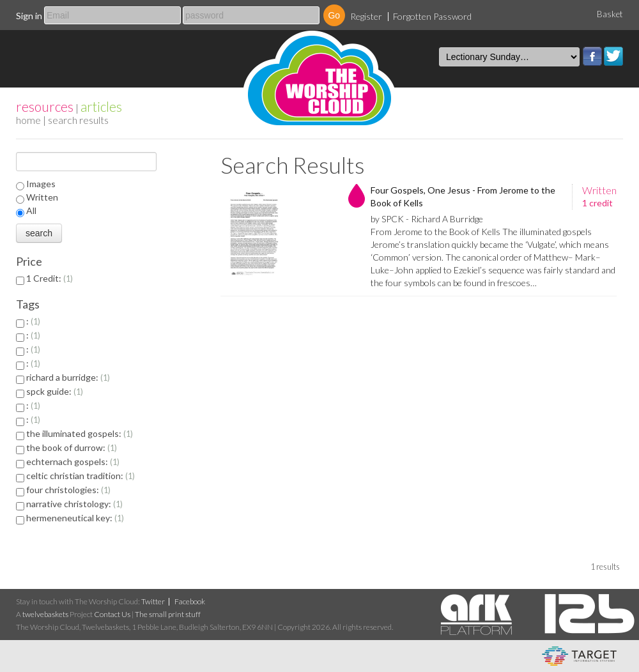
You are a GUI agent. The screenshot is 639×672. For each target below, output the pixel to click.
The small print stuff (168, 614)
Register (366, 16)
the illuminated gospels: (80, 433)
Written (42, 197)
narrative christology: (74, 504)
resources (45, 106)
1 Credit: (50, 278)
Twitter (613, 56)
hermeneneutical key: (75, 518)
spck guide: (55, 391)
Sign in (29, 16)
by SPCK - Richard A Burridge (427, 219)
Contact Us (112, 614)
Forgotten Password (432, 16)
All (31, 210)
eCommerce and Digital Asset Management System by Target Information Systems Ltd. (579, 656)
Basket (610, 14)
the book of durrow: (72, 447)
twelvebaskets (45, 614)
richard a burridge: (68, 377)
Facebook (592, 56)
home (28, 120)
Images (41, 184)
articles (101, 106)
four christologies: (68, 490)
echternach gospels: (73, 462)
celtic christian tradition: (81, 476)
